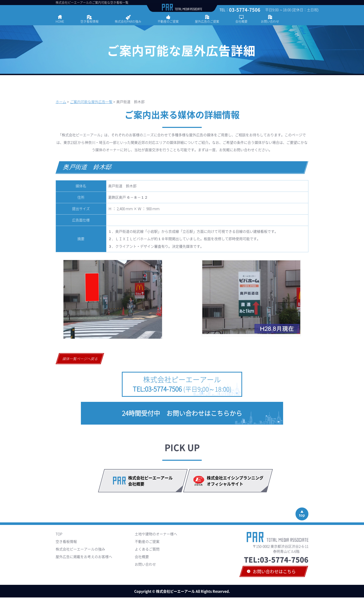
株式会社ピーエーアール (182, 384)
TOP (59, 534)
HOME (60, 21)
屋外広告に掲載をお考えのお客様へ (84, 557)
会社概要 (241, 21)
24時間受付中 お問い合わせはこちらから (182, 413)
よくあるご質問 (147, 549)
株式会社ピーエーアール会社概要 (150, 481)
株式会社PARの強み (128, 21)
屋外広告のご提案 (207, 21)
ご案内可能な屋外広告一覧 (91, 102)
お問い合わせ (270, 21)
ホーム (61, 102)
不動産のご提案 (168, 21)
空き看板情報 (89, 21)
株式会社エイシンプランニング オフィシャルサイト (237, 481)
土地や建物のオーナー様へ (156, 534)
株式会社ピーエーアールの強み (80, 549)
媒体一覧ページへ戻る (80, 359)
